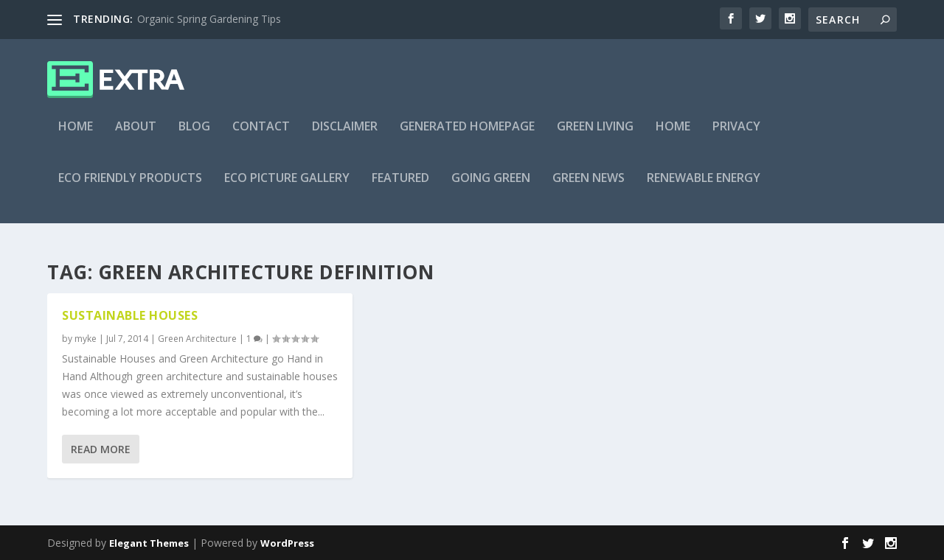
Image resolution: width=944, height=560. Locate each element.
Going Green (491, 189)
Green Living (595, 137)
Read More (101, 449)
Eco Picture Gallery (287, 189)
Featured (400, 189)
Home (76, 137)
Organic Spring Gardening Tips (209, 19)
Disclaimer (345, 137)
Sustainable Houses (130, 315)
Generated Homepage (467, 137)
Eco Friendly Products (130, 189)
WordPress (287, 543)
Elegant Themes (149, 543)
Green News (589, 189)
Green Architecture (197, 339)
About (136, 137)
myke (86, 339)
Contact (261, 137)
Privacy (736, 137)
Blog (194, 137)
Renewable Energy (704, 189)
